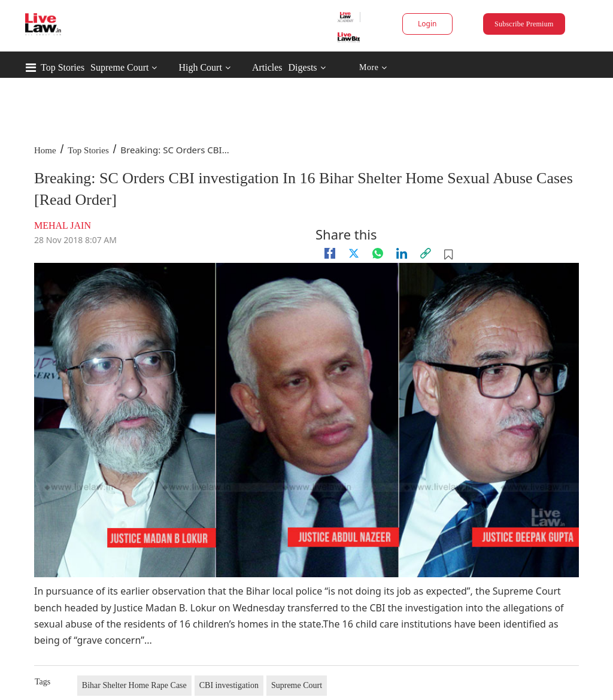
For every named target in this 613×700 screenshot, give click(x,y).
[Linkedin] (402, 253)
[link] (426, 253)
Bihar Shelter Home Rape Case (134, 685)
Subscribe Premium (524, 24)
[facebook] (330, 253)
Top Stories (63, 67)
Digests (303, 67)
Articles (267, 67)
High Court (200, 67)
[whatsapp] (378, 253)
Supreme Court (119, 67)
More (373, 68)
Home (45, 150)
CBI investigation (229, 685)
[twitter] (354, 253)
